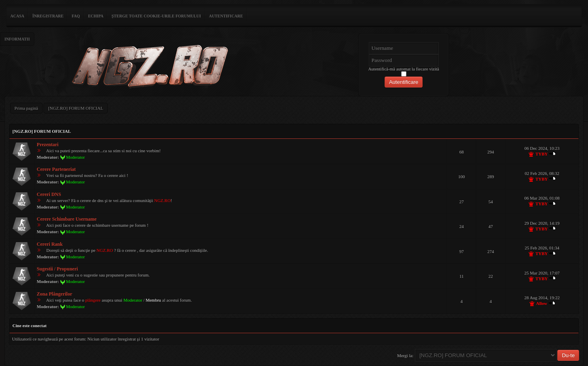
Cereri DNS (49, 194)
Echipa (96, 16)
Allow (541, 303)
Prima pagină (26, 108)
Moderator (75, 157)
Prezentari (48, 145)
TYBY (542, 154)
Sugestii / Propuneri (57, 269)
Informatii (17, 39)
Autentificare (226, 16)
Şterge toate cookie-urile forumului (156, 16)
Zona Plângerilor (55, 294)
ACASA (17, 16)
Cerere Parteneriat (56, 169)
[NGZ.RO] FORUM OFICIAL (76, 108)
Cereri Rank (50, 244)
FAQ (76, 16)
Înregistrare (48, 16)
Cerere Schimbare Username (67, 219)
